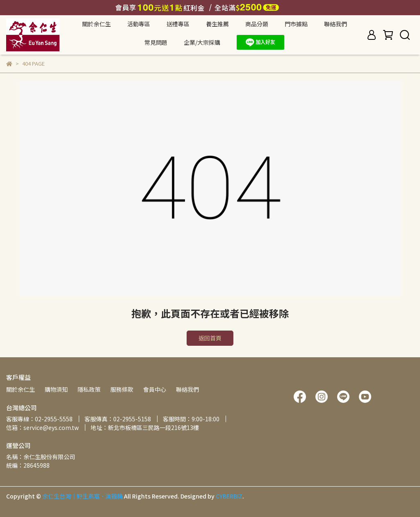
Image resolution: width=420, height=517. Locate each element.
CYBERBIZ (229, 496)
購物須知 (56, 389)
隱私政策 (89, 389)
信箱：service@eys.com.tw (42, 427)
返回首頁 (210, 338)
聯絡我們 (336, 24)
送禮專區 (178, 24)
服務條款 (122, 389)
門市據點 (296, 24)
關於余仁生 (21, 389)
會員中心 (155, 389)
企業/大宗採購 (202, 42)
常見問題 (156, 42)
